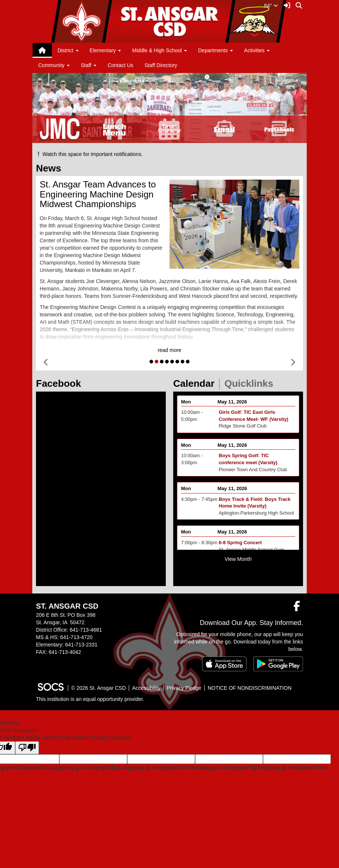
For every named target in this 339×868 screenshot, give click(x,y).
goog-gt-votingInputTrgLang (96, 768)
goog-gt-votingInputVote (297, 768)
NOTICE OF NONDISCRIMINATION (250, 688)
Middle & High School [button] (159, 50)
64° (271, 6)
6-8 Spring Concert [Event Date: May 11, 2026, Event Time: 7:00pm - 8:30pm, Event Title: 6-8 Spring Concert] (240, 547)
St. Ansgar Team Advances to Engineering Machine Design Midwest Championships (98, 194)
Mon (186, 405)
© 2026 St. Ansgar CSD (98, 688)
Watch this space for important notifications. (89, 154)
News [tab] (51, 168)
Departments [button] (215, 50)
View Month (238, 559)
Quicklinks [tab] (251, 383)
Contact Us (120, 65)
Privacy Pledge (184, 688)
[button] (46, 363)
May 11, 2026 (233, 405)
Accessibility (146, 688)
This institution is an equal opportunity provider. (90, 699)
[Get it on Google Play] (278, 664)
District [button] (68, 50)
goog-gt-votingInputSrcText (165, 768)
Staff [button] (89, 65)
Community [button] (54, 65)
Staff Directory (161, 65)
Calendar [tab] (196, 383)
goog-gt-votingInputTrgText (233, 768)
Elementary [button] (106, 50)
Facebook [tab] (61, 383)
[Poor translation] (27, 748)
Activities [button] (257, 50)
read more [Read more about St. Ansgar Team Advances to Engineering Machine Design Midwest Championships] (169, 350)
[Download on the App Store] (224, 664)
